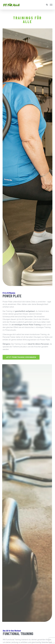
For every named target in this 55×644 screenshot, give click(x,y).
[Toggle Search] (47, 5)
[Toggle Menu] (51, 5)
